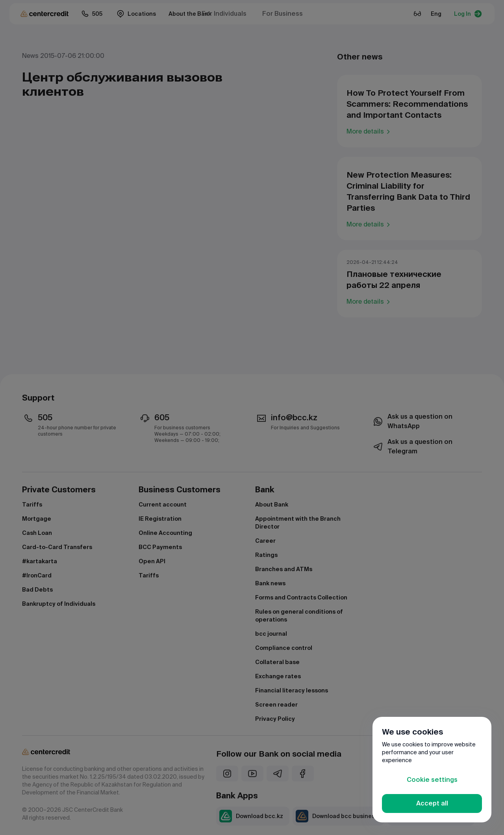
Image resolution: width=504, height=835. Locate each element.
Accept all (432, 803)
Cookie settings (432, 780)
